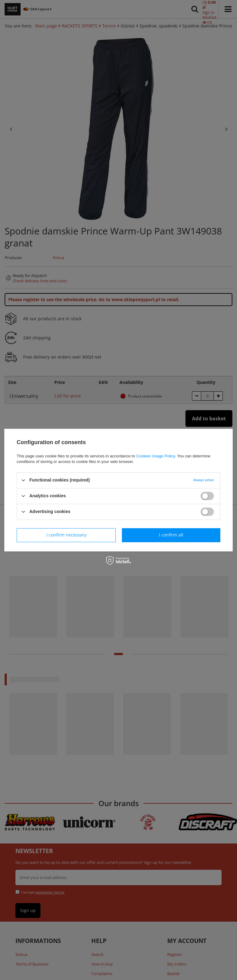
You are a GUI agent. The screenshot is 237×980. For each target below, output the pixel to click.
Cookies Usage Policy (155, 456)
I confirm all (171, 535)
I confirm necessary (66, 535)
